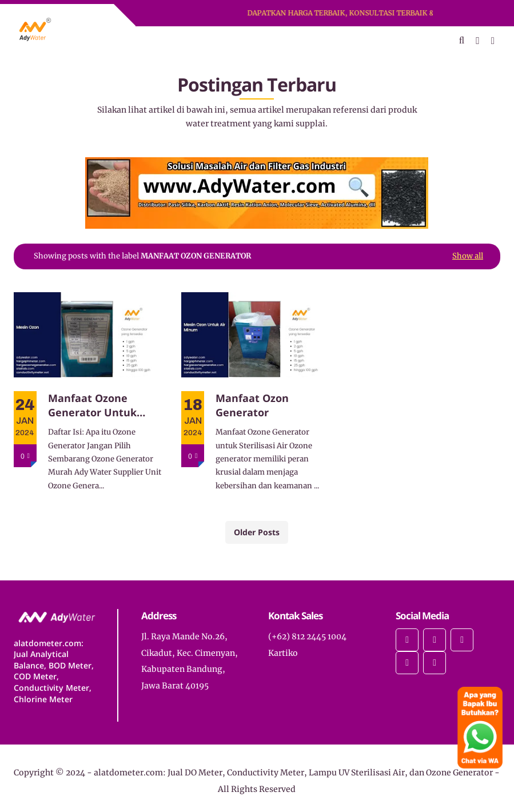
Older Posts (257, 532)
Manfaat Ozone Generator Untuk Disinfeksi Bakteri (94, 405)
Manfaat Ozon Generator (252, 405)
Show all (468, 256)
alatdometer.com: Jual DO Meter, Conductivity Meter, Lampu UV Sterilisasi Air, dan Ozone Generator (293, 773)
